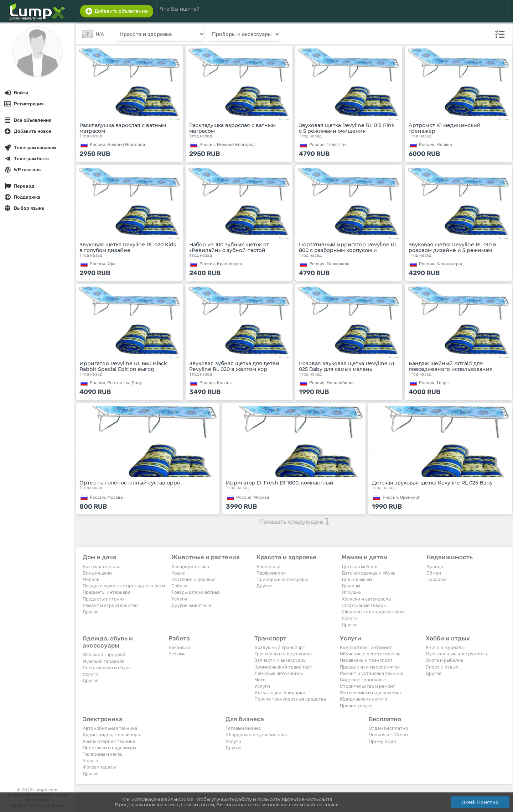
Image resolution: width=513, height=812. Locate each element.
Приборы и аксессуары (282, 579)
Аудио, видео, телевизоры (112, 735)
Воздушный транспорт (280, 647)
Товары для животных (196, 592)
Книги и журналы (445, 647)
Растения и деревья (193, 579)
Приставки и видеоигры (109, 748)
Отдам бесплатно (388, 728)
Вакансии (179, 647)
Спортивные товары (364, 605)
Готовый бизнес (243, 728)
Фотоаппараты (99, 767)
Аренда (435, 567)
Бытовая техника (102, 567)
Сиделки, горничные (363, 680)
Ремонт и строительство (110, 605)
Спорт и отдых (442, 667)
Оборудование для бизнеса (256, 735)
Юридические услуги (364, 699)
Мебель (91, 579)
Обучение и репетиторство (370, 654)
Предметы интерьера (107, 592)
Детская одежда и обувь (369, 573)
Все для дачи (97, 573)
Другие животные (191, 605)
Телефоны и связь (103, 754)
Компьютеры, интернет (366, 647)
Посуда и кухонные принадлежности (124, 586)
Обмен (434, 573)
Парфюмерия (271, 573)
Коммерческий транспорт (283, 667)
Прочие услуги (356, 706)
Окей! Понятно (480, 802)
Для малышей (357, 579)
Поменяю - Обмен (388, 735)
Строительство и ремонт (368, 686)
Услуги (179, 599)
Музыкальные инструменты (457, 654)
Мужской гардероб (104, 661)
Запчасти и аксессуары (280, 660)
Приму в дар (382, 741)
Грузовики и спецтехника (283, 654)
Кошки (178, 573)
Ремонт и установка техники (372, 673)
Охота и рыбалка (444, 660)
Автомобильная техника (110, 728)
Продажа (436, 579)
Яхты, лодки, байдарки (280, 693)
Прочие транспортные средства (290, 699)
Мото (260, 680)
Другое (90, 612)
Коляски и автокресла (366, 599)
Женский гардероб (104, 654)
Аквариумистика (190, 567)
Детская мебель (359, 567)
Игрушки (352, 592)
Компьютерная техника (109, 741)
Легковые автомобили (279, 673)
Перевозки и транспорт (366, 660)
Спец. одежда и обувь (107, 668)
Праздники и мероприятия (370, 667)
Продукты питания (104, 599)
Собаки (180, 586)
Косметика (268, 567)
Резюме (177, 654)
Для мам (351, 586)
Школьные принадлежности (373, 612)
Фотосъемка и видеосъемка (370, 693)
